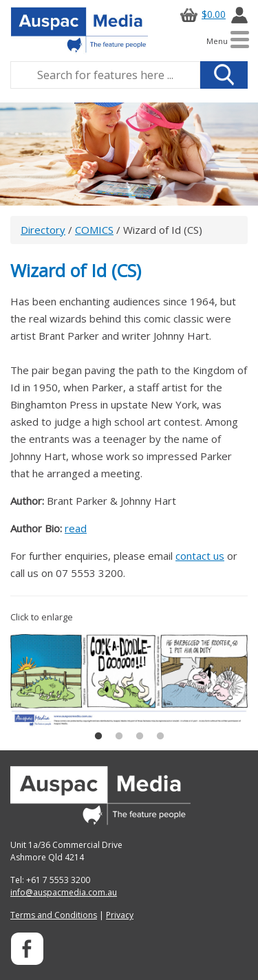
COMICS (94, 230)
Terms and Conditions (54, 915)
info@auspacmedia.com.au (64, 892)
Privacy (120, 915)
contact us (200, 556)
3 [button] (140, 737)
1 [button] (98, 737)
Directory (43, 230)
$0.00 (201, 14)
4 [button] (160, 737)
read (76, 528)
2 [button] (119, 737)
